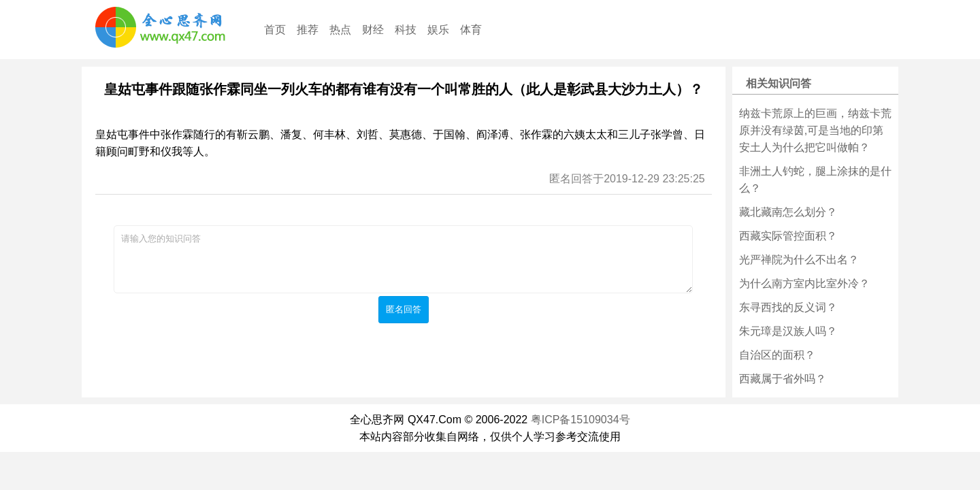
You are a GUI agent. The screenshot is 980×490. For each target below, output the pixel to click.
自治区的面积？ (777, 355)
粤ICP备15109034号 (581, 420)
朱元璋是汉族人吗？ (788, 331)
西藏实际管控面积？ (788, 236)
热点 (340, 30)
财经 (373, 30)
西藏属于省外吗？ (783, 379)
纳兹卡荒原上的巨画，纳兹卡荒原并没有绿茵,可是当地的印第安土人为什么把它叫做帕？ (815, 130)
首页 (275, 30)
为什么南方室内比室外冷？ (804, 283)
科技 (406, 30)
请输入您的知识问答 (403, 259)
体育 (471, 30)
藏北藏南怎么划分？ (788, 212)
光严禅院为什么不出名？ (799, 260)
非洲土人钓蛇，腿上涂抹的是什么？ (815, 180)
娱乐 (438, 30)
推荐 (308, 30)
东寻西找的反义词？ (788, 307)
